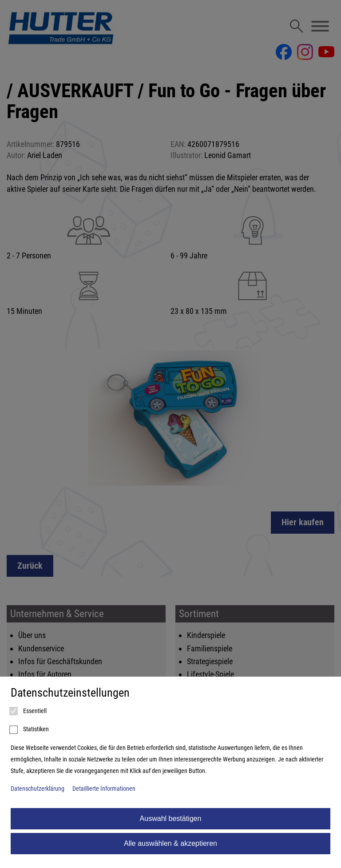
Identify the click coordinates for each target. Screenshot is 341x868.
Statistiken (30, 730)
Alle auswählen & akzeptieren (170, 843)
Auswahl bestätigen (171, 818)
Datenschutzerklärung (38, 789)
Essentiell (29, 711)
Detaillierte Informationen (104, 789)
